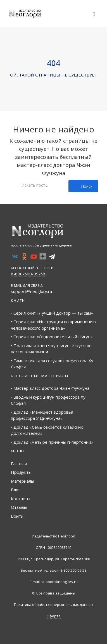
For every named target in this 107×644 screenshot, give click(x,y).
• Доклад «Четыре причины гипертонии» (52, 442)
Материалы (22, 481)
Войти (17, 516)
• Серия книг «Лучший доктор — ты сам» (52, 313)
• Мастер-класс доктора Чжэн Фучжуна (50, 388)
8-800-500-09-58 (28, 274)
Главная (19, 463)
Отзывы (19, 507)
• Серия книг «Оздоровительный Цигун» (52, 337)
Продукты (21, 472)
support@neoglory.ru (31, 291)
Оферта (54, 616)
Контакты (21, 499)
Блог (16, 490)
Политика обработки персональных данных (54, 604)
